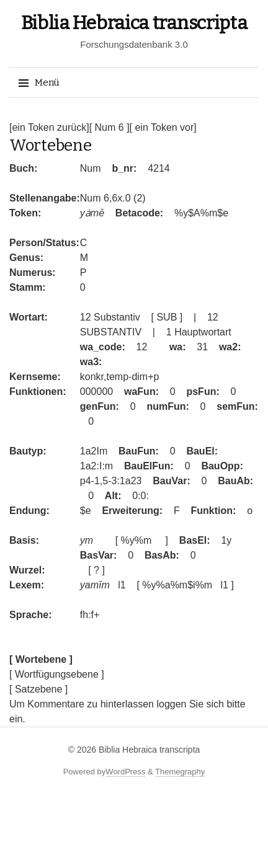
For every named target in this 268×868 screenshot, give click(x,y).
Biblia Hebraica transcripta (134, 23)
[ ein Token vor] (163, 127)
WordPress (125, 772)
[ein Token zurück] (49, 127)
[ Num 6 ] (109, 127)
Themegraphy (180, 772)
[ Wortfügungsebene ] (57, 674)
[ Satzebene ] (38, 689)
